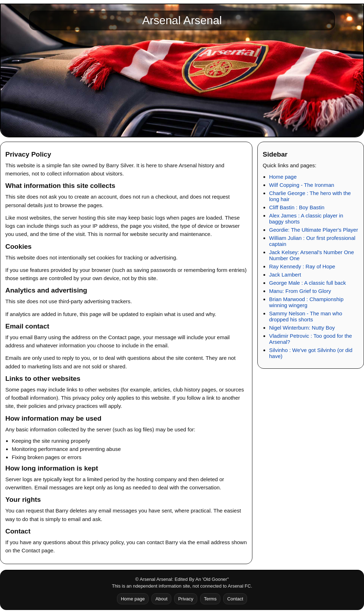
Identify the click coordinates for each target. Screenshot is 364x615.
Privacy (186, 599)
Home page (283, 177)
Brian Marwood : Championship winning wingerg (306, 302)
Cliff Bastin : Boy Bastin (297, 207)
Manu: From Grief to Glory (300, 291)
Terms (210, 599)
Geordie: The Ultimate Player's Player (314, 230)
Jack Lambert (285, 275)
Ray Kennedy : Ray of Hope (302, 266)
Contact (235, 599)
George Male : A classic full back (307, 283)
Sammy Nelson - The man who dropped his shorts (306, 316)
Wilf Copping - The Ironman (302, 185)
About (161, 599)
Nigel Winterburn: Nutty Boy (302, 328)
